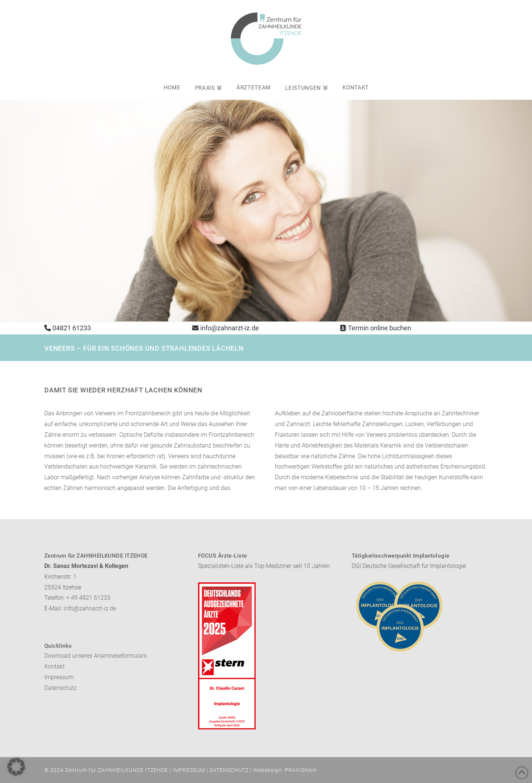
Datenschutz (61, 688)
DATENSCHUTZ (229, 770)
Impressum (59, 677)
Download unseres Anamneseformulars (96, 656)
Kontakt (54, 666)
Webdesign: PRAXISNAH (285, 770)
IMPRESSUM (189, 770)
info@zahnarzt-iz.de (230, 328)
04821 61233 (72, 328)
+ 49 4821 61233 (88, 598)
